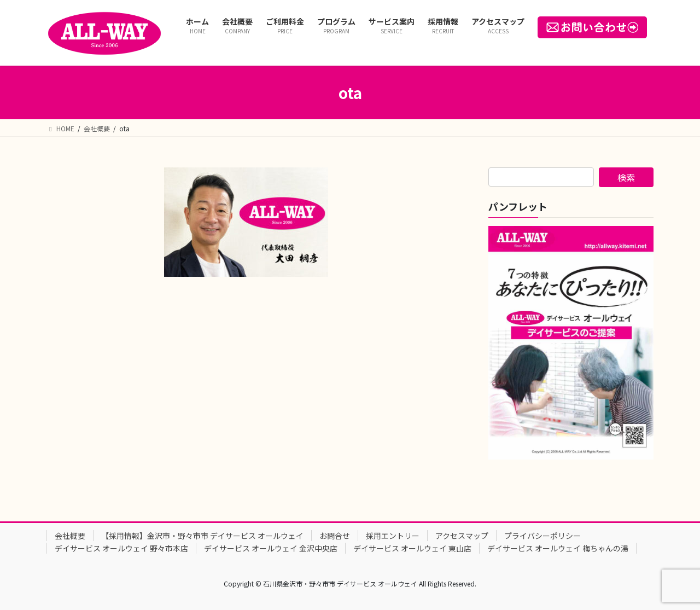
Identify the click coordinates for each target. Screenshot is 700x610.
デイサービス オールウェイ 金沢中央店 (271, 548)
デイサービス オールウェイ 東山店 (412, 548)
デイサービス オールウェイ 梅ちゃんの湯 (558, 548)
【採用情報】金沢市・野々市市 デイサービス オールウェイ (202, 536)
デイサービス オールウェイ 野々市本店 (121, 548)
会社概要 (70, 536)
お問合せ (335, 536)
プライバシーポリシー (542, 536)
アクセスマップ (462, 536)
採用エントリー (393, 536)
